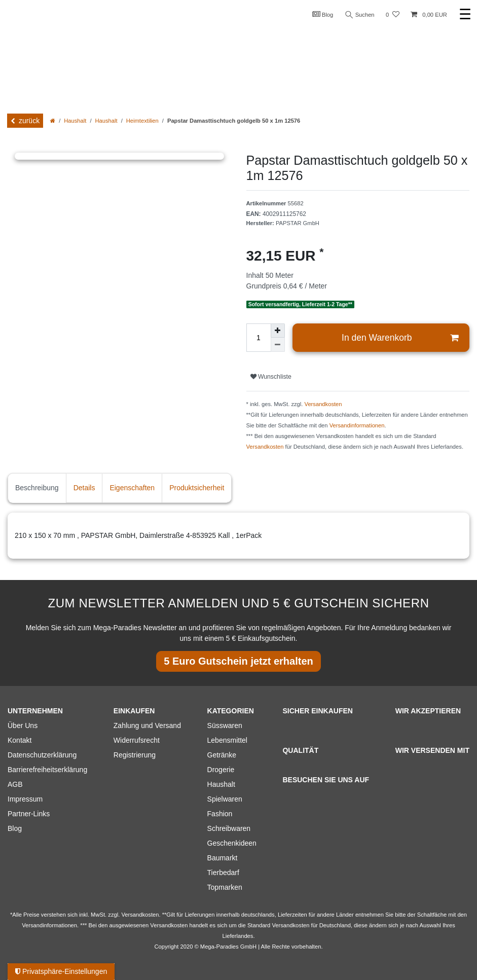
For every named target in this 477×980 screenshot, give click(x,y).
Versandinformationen (357, 425)
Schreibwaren (229, 828)
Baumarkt (223, 858)
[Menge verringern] (278, 345)
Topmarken (225, 887)
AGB (15, 784)
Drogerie (221, 770)
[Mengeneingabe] (259, 338)
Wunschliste (271, 377)
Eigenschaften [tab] (132, 488)
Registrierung (135, 755)
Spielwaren (225, 799)
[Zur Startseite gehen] (53, 121)
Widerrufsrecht (137, 740)
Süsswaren (225, 725)
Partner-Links (29, 814)
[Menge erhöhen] (278, 331)
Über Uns (23, 725)
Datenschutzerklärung (42, 755)
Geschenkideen (232, 843)
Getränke (222, 755)
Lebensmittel (227, 740)
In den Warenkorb (400, 338)
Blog (323, 14)
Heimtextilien (142, 121)
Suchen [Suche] (360, 15)
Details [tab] (84, 488)
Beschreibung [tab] (37, 488)
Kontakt (20, 740)
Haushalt (75, 121)
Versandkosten (323, 404)
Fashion (220, 814)
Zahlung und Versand (147, 725)
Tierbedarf (223, 873)
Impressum (25, 799)
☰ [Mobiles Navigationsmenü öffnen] (465, 14)
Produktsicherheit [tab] (197, 488)
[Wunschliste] (393, 15)
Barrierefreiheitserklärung (47, 770)
